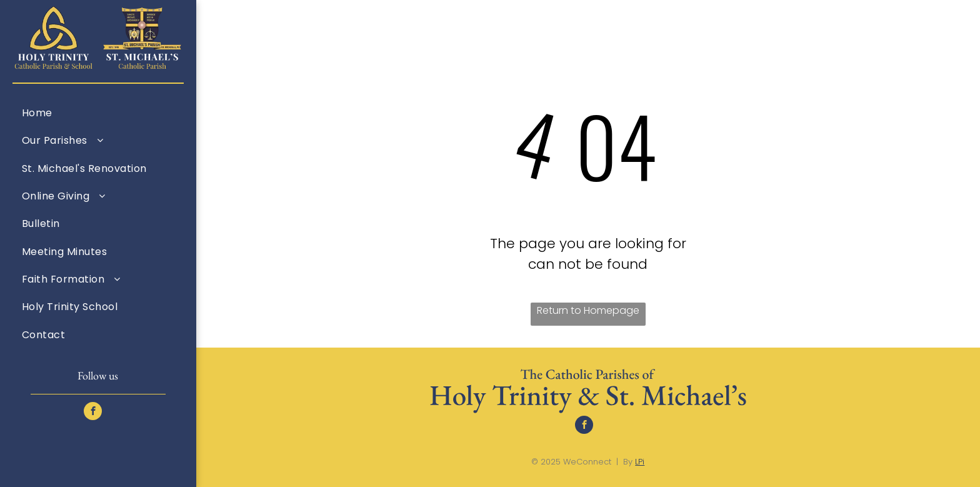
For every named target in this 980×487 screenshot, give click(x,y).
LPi (640, 462)
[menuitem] (98, 113)
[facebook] (93, 413)
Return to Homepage (588, 310)
